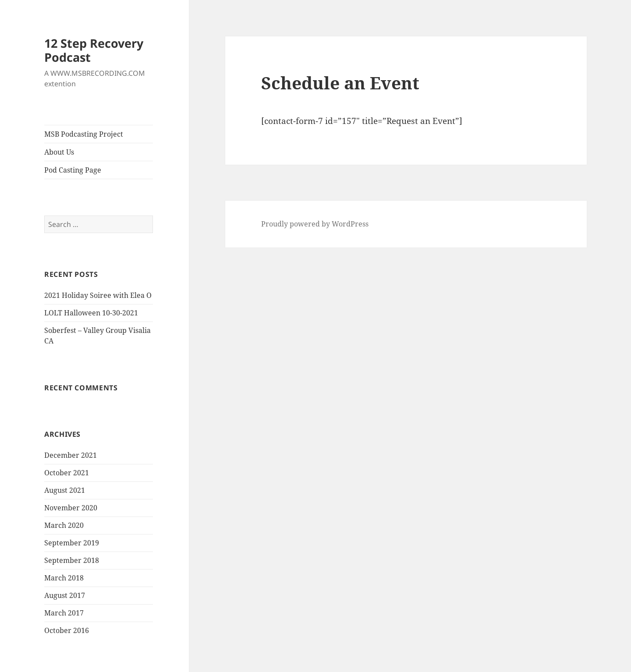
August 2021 (65, 490)
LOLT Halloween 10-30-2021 (91, 313)
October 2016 (67, 630)
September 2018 (72, 560)
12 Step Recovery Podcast (94, 50)
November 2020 (71, 508)
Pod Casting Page (73, 170)
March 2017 (64, 613)
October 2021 (67, 473)
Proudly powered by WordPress (315, 224)
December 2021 (71, 455)
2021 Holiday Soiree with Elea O (98, 295)
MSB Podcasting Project (84, 134)
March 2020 (64, 525)
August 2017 (65, 595)
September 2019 (72, 543)
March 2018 (64, 578)
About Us (59, 152)
